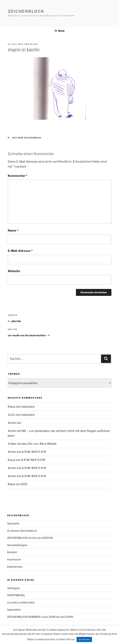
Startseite (13, 524)
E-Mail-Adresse (20, 251)
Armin (12, 423)
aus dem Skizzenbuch (27, 138)
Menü (60, 31)
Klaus (34, 44)
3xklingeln (13, 588)
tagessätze (14, 610)
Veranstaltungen (17, 545)
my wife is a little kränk (21, 603)
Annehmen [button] (84, 639)
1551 (24, 484)
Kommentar (18, 176)
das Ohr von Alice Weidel (39, 444)
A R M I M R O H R (34, 452)
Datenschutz (15, 567)
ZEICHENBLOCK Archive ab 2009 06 (30, 538)
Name (13, 230)
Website (14, 271)
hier (73, 639)
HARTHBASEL (16, 595)
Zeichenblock (26, 11)
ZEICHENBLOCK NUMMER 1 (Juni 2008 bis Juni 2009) (40, 617)
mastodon (28, 407)
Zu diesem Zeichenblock (22, 531)
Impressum (14, 559)
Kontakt (12, 552)
